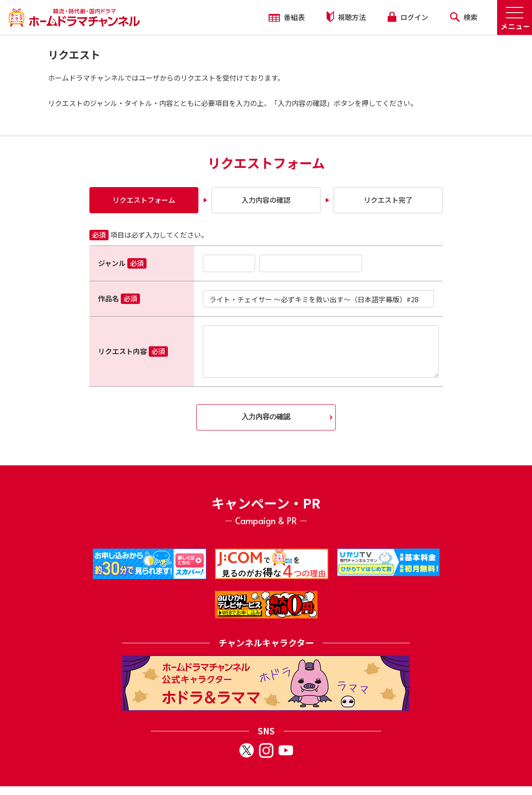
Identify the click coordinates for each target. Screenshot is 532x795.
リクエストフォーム (144, 200)
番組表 (287, 17)
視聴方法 (346, 17)
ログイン (408, 17)
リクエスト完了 (388, 200)
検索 (464, 17)
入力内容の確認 (266, 200)
